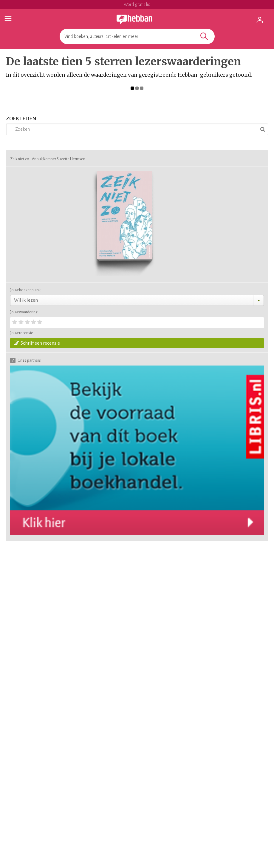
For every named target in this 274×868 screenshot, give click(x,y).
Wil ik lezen (26, 300)
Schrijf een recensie (37, 343)
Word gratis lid (137, 4)
